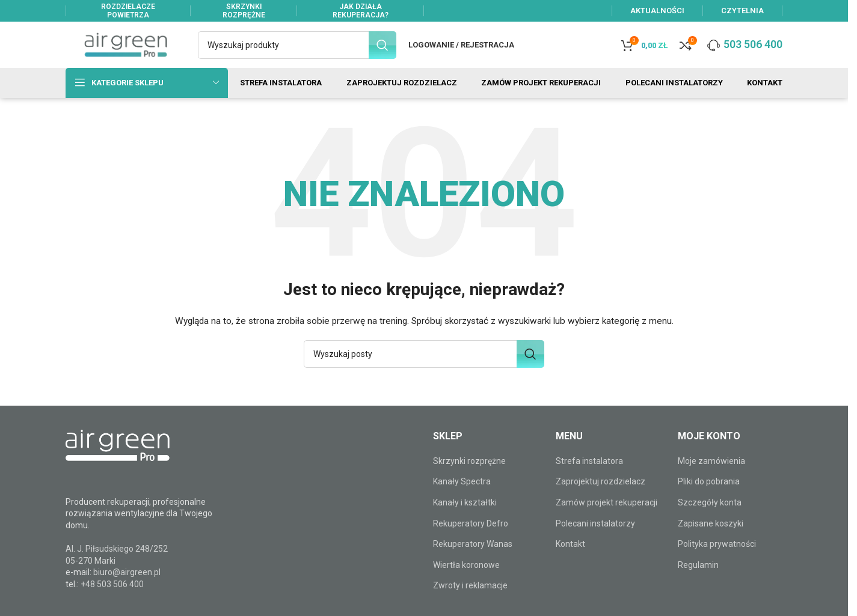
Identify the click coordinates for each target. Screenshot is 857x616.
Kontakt (570, 557)
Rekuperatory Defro (471, 536)
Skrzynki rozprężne (469, 474)
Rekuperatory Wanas (473, 557)
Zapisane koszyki (711, 536)
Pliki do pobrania (709, 494)
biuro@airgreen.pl (127, 585)
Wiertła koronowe (466, 578)
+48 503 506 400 (112, 597)
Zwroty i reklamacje (470, 598)
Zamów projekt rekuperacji (607, 515)
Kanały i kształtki (465, 515)
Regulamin (698, 578)
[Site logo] (126, 49)
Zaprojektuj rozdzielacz (601, 494)
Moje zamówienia (711, 474)
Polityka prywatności (717, 557)
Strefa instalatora (589, 474)
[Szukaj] (297, 49)
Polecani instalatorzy (595, 536)
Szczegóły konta (710, 515)
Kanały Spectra (462, 494)
